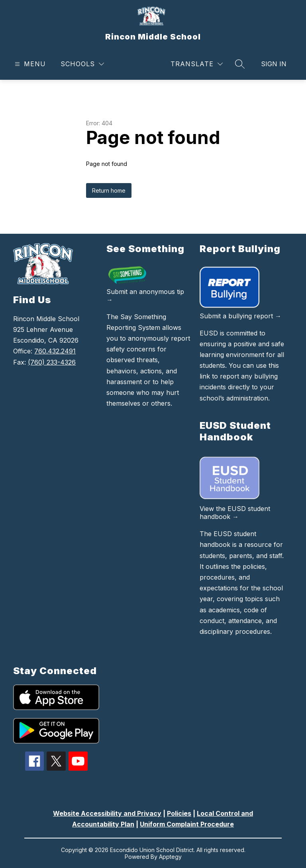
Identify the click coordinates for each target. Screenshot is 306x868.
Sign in (274, 64)
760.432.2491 (55, 351)
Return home (109, 190)
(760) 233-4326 (52, 362)
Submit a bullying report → (240, 316)
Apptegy (170, 857)
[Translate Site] (197, 64)
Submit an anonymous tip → (145, 296)
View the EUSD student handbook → (235, 513)
